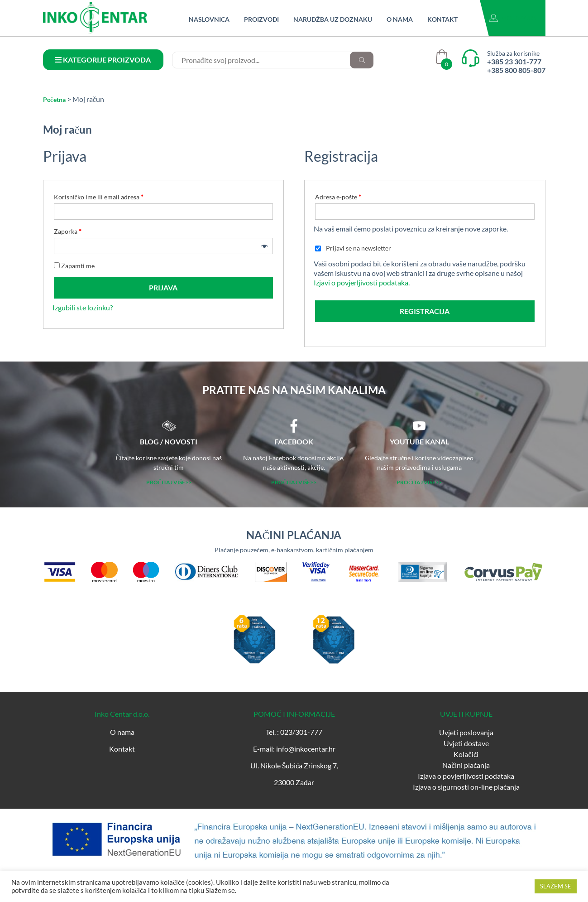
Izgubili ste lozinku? (83, 307)
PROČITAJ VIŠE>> (169, 482)
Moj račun (519, 18)
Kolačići (466, 754)
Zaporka (68, 231)
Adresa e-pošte (338, 197)
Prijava (163, 287)
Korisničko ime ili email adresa (99, 197)
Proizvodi (261, 19)
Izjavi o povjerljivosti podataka (361, 282)
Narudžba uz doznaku (333, 19)
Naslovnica (209, 19)
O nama (400, 19)
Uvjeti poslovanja (466, 732)
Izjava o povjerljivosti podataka (466, 776)
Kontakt (442, 19)
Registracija (425, 311)
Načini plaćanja (466, 765)
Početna (54, 99)
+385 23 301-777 (514, 61)
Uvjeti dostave (466, 743)
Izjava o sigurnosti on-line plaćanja (466, 787)
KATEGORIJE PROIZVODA (103, 60)
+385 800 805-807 (516, 70)
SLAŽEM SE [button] (556, 886)
